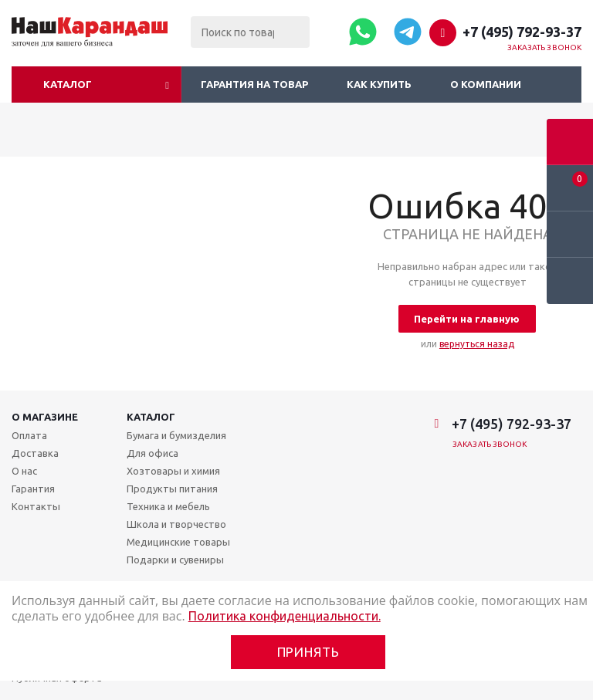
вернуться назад (477, 344)
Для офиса (152, 453)
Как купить (379, 84)
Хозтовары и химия (173, 471)
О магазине (45, 417)
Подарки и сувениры (175, 560)
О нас (24, 471)
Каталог (68, 84)
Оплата (29, 435)
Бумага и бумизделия (176, 435)
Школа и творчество (176, 524)
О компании (486, 84)
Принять (308, 652)
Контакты (36, 506)
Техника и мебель (168, 506)
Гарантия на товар (254, 84)
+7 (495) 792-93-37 (522, 32)
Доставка (35, 453)
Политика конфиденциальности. (285, 616)
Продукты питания (172, 489)
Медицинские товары (178, 542)
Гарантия (33, 489)
